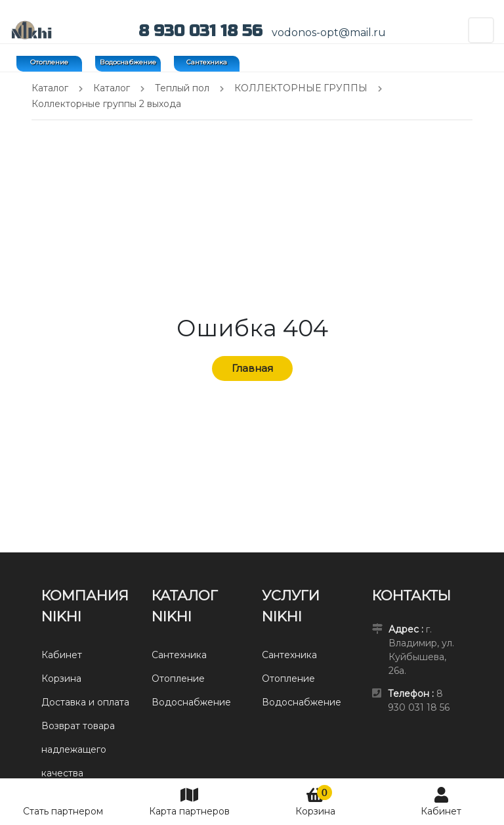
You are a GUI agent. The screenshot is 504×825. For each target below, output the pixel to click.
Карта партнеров (189, 801)
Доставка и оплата (85, 702)
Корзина (315, 801)
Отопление (49, 62)
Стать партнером (63, 811)
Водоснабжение (128, 62)
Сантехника (207, 62)
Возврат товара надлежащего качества (78, 749)
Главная (252, 368)
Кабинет (441, 801)
